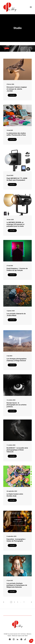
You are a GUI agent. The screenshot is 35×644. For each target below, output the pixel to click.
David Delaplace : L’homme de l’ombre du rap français (17, 269)
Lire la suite (12, 95)
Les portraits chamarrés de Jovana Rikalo (16, 315)
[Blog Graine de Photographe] (10, 7)
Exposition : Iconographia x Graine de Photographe (16, 540)
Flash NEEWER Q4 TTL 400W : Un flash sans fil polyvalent (17, 179)
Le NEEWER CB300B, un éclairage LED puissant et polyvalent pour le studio (15, 224)
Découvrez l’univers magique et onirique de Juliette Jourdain (17, 89)
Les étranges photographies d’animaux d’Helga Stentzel (17, 360)
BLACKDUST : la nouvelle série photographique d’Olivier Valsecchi (17, 450)
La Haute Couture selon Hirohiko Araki (15, 495)
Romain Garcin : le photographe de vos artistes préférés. (17, 405)
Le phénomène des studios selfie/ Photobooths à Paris (16, 134)
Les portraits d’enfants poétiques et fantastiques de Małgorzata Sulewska (17, 585)
